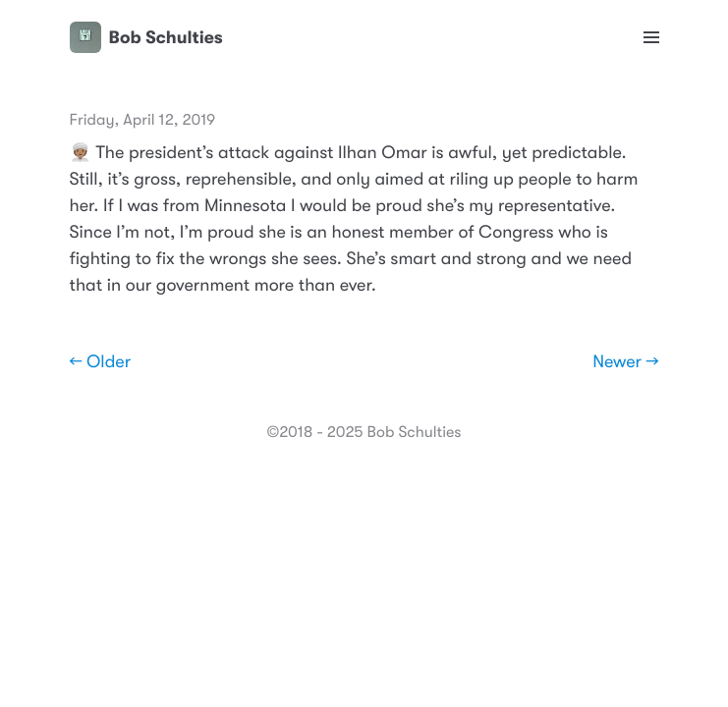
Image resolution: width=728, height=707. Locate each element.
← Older (101, 362)
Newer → (625, 362)
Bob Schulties (146, 37)
